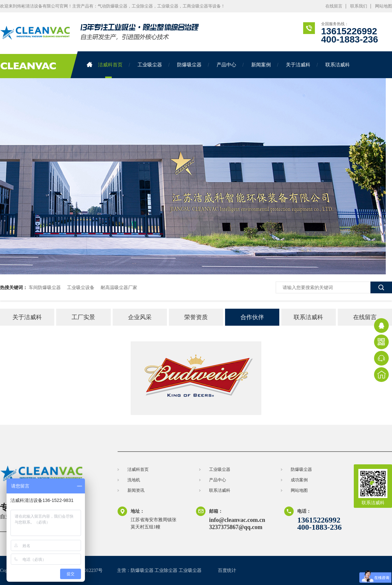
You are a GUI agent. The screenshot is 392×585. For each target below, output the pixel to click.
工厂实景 (83, 317)
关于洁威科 (298, 65)
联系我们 (359, 6)
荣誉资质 (196, 317)
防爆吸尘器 (189, 65)
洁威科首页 (105, 65)
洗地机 (134, 480)
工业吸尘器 (150, 65)
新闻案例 (261, 65)
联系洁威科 (338, 65)
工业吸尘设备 (81, 287)
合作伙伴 (252, 317)
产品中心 (226, 65)
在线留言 (334, 6)
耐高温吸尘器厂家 (119, 287)
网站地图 (384, 6)
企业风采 (140, 317)
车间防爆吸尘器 (45, 287)
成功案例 (299, 480)
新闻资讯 (136, 490)
